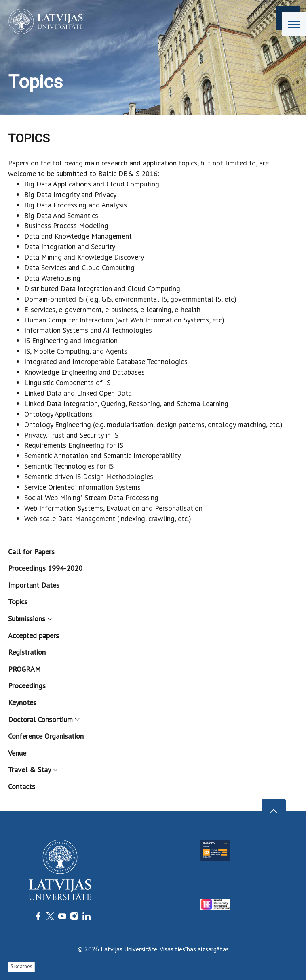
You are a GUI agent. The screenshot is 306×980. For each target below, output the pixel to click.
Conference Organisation (46, 736)
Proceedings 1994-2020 (45, 568)
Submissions (30, 619)
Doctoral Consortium (43, 719)
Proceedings (27, 686)
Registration (27, 652)
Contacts (22, 786)
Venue (17, 753)
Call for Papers (31, 552)
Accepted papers (34, 636)
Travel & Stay (33, 770)
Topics (18, 602)
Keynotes (22, 703)
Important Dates (34, 585)
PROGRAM (24, 669)
